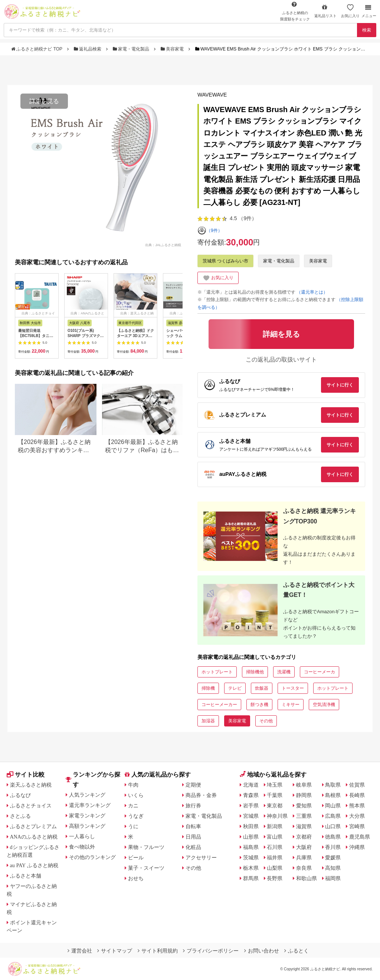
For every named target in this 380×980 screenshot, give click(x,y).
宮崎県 (357, 826)
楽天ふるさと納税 (31, 785)
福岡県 (333, 878)
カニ (133, 806)
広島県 (333, 816)
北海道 (251, 785)
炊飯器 (262, 688)
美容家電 (173, 49)
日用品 (193, 837)
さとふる (20, 816)
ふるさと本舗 (26, 876)
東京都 (275, 806)
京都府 (304, 837)
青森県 (251, 795)
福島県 (251, 847)
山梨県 (275, 868)
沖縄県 (357, 847)
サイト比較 (26, 775)
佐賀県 (357, 785)
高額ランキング (87, 826)
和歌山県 (307, 878)
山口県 (333, 826)
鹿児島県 (360, 837)
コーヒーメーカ (320, 672)
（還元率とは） (312, 292)
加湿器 (208, 721)
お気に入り (350, 11)
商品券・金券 (201, 795)
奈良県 (304, 868)
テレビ (235, 688)
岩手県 (251, 806)
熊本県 (357, 806)
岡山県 (333, 806)
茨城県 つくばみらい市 (225, 261)
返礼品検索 (88, 49)
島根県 (333, 795)
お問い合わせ (262, 951)
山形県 (251, 837)
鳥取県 (333, 785)
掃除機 (208, 688)
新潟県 (275, 826)
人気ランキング (87, 795)
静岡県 (304, 795)
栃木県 (251, 868)
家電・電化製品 (132, 49)
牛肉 (133, 785)
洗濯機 (284, 672)
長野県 (275, 878)
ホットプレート (217, 672)
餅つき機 (259, 705)
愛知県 (304, 806)
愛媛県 (333, 857)
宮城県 (251, 816)
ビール (136, 857)
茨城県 (251, 857)
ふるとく (297, 951)
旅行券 (193, 806)
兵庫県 (304, 857)
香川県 (333, 847)
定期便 (193, 785)
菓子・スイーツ (146, 868)
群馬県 (251, 878)
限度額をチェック (295, 11)
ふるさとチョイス (31, 806)
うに (133, 826)
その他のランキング (92, 857)
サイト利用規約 (158, 951)
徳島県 (333, 837)
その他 (266, 721)
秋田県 (251, 826)
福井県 (275, 857)
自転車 (193, 826)
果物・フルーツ (146, 847)
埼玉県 (275, 785)
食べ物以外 (82, 847)
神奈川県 (277, 816)
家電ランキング (87, 816)
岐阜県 (304, 785)
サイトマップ (115, 951)
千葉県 (275, 795)
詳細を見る (44, 101)
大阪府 (304, 847)
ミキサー (291, 705)
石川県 (275, 847)
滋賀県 (304, 826)
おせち (136, 878)
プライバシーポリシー (211, 951)
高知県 (333, 868)
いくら (136, 795)
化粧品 (193, 847)
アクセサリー (201, 857)
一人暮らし (82, 836)
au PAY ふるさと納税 (34, 865)
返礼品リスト (325, 11)
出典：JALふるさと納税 (163, 245)
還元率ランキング (90, 805)
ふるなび (20, 795)
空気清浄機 (324, 705)
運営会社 (80, 951)
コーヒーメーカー (219, 705)
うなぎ (136, 816)
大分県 (357, 816)
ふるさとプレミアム (33, 826)
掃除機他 (255, 672)
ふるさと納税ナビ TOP (37, 49)
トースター (293, 688)
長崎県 (357, 795)
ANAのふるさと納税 (34, 837)
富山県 (275, 837)
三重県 (304, 816)
